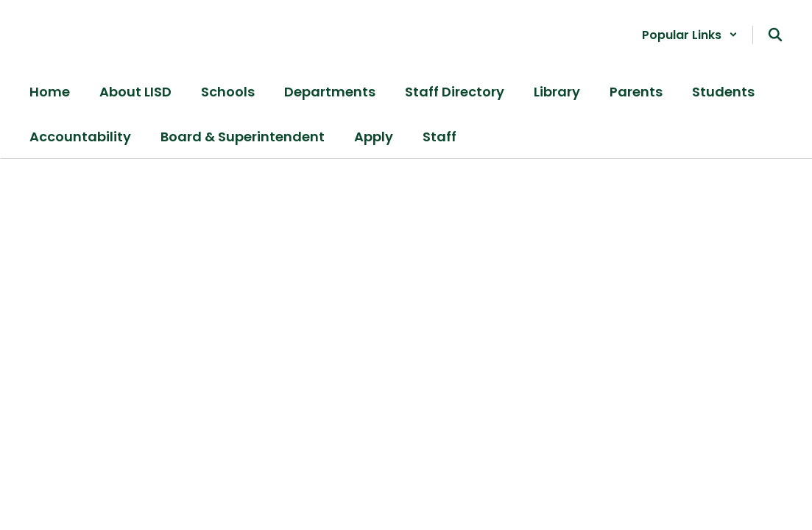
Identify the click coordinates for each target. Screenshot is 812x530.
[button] (690, 35)
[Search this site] (775, 35)
